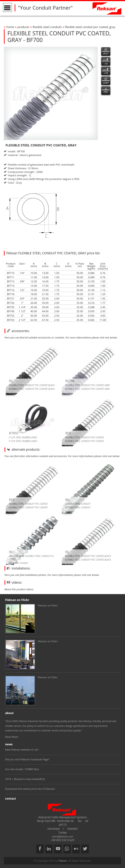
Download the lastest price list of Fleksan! (30, 789)
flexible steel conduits (47, 27)
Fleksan (63, 861)
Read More (12, 737)
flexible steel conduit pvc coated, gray (90, 27)
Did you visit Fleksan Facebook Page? (27, 759)
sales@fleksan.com (62, 836)
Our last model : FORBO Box (22, 769)
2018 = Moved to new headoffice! (25, 779)
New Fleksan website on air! (22, 750)
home (10, 27)
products (23, 27)
